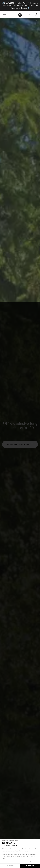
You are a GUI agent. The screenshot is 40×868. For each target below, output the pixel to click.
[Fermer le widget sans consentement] (10, 840)
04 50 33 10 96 (30, 15)
